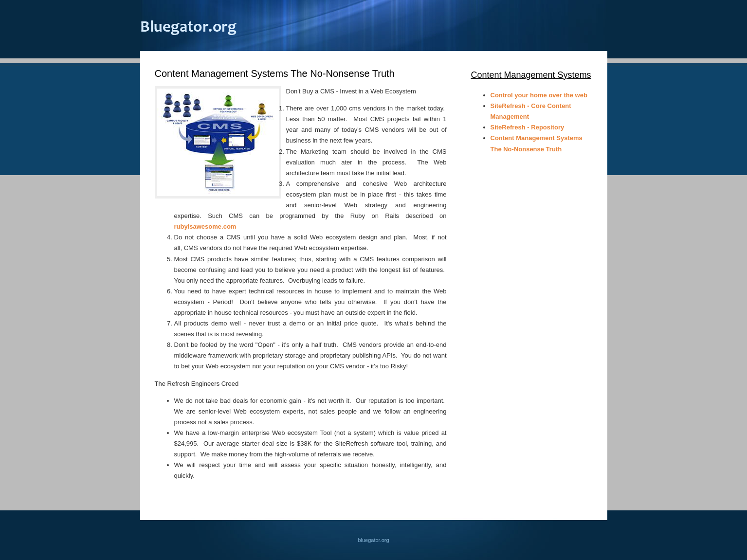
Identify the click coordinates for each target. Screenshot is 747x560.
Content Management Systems (531, 75)
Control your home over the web (539, 95)
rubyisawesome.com (205, 226)
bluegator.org (189, 26)
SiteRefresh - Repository (528, 127)
